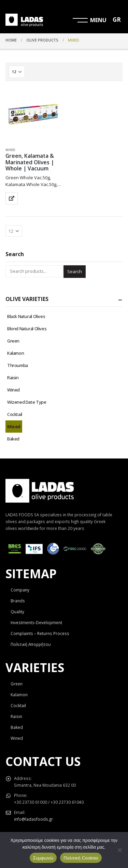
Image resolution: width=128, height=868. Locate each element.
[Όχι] (119, 850)
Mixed (10, 150)
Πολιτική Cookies (81, 858)
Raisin (13, 378)
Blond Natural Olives (27, 329)
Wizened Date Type (27, 402)
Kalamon (16, 353)
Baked (13, 439)
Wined (13, 390)
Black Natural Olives (26, 316)
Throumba (18, 365)
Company (20, 590)
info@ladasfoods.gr (33, 819)
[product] (33, 114)
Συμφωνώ (43, 858)
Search (75, 271)
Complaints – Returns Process (40, 633)
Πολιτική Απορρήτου (31, 644)
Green (13, 341)
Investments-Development (36, 622)
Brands (18, 601)
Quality (17, 612)
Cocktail (15, 414)
